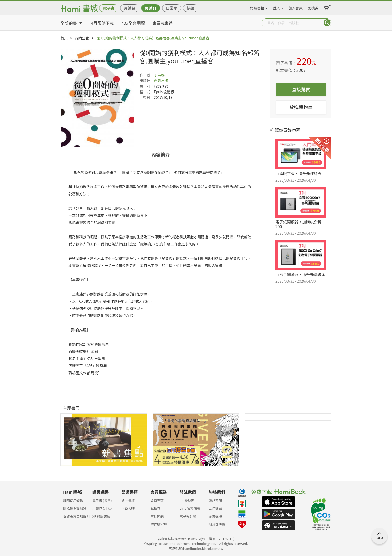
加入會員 (296, 7)
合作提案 (215, 508)
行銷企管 (82, 38)
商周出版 (161, 81)
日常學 (172, 8)
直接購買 (301, 89)
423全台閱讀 (133, 23)
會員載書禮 (163, 23)
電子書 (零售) (102, 500)
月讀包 (130, 8)
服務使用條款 (73, 500)
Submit (327, 23)
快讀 (191, 8)
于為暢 (159, 75)
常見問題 (157, 516)
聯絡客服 (215, 500)
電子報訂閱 (188, 516)
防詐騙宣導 (159, 524)
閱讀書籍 (257, 7)
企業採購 (215, 516)
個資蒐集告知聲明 (76, 516)
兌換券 (313, 7)
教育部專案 (217, 524)
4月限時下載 (102, 23)
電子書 (109, 8)
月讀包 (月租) (102, 508)
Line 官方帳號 (190, 508)
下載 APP (128, 508)
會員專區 (157, 500)
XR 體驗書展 (101, 516)
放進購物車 (301, 107)
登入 (276, 7)
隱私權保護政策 (75, 508)
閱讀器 (151, 8)
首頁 (64, 38)
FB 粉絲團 (187, 500)
